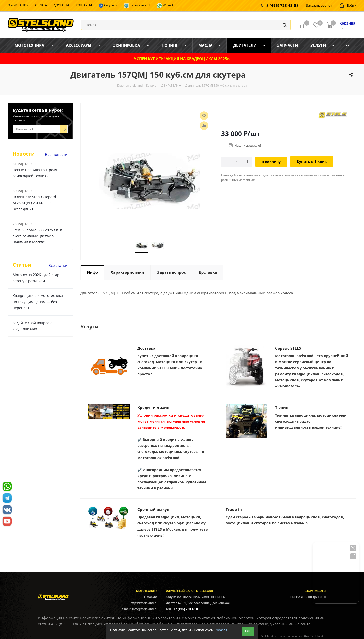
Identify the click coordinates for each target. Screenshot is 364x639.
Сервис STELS (288, 348)
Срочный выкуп (153, 509)
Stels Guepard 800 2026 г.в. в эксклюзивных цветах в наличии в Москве (37, 236)
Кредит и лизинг (154, 407)
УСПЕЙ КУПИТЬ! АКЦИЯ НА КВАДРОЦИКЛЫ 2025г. (182, 59)
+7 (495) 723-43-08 (186, 609)
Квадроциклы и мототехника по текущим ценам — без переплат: (38, 302)
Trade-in (234, 509)
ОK (248, 631)
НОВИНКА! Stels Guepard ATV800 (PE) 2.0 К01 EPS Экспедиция (34, 203)
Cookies (221, 630)
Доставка (146, 348)
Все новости (56, 154)
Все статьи (58, 265)
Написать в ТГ (137, 5)
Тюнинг (283, 407)
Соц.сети (108, 6)
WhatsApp (167, 6)
